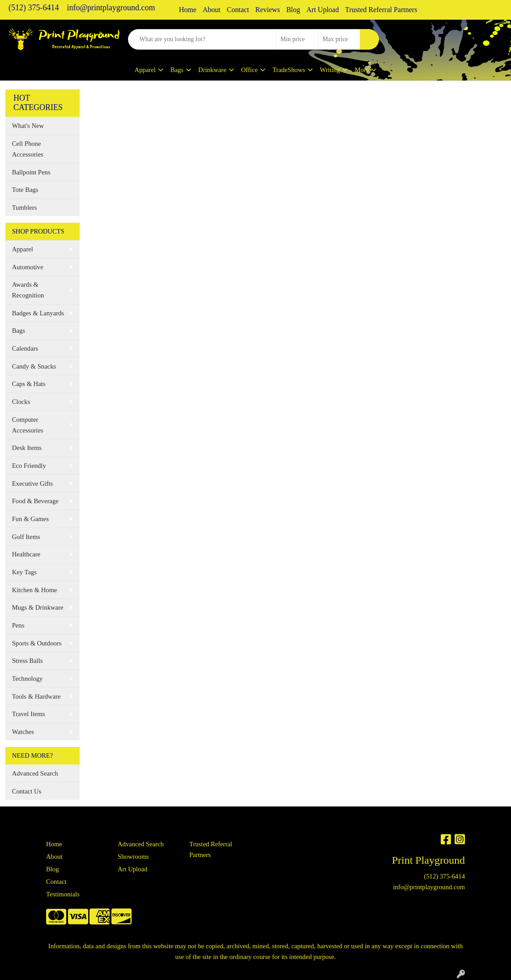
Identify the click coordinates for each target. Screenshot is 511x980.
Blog (293, 10)
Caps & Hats (29, 384)
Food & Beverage (35, 501)
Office (249, 70)
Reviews (268, 10)
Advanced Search (35, 773)
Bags (177, 70)
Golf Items (26, 537)
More (362, 70)
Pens (18, 625)
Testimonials (63, 894)
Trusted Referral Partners (381, 10)
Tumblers (25, 208)
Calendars (25, 348)
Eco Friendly (29, 466)
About (212, 10)
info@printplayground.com (111, 8)
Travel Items (29, 714)
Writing (330, 70)
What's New (28, 126)
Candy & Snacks (34, 366)
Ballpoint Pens (31, 172)
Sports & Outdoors (37, 643)
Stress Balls (28, 661)
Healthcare (26, 554)
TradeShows (289, 70)
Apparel (145, 70)
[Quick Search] (202, 39)
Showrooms (133, 857)
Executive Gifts (33, 484)
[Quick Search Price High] (339, 39)
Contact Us (27, 791)
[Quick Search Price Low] (297, 39)
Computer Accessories (28, 425)
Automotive (28, 267)
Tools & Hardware (36, 696)
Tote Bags (25, 190)
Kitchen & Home (35, 590)
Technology (28, 679)
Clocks (21, 402)
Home (188, 10)
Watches (23, 732)
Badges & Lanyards (38, 313)
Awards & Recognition (28, 290)
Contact (238, 10)
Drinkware (212, 70)
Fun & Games (30, 519)
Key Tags (24, 572)
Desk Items (27, 448)
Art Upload (323, 10)
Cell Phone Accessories (28, 149)
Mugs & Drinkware (38, 607)
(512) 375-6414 (34, 8)
